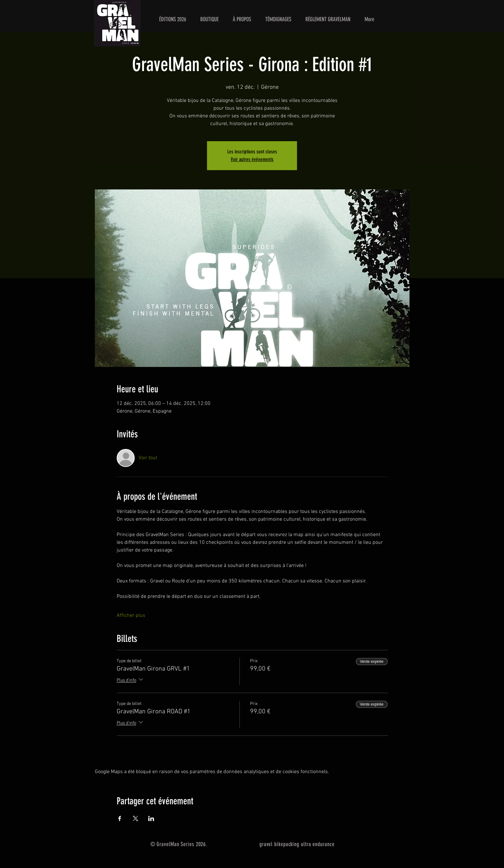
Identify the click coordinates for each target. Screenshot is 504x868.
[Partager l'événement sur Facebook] (120, 818)
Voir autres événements (252, 159)
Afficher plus (131, 616)
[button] (173, 19)
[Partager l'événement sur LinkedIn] (151, 818)
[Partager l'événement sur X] (135, 818)
